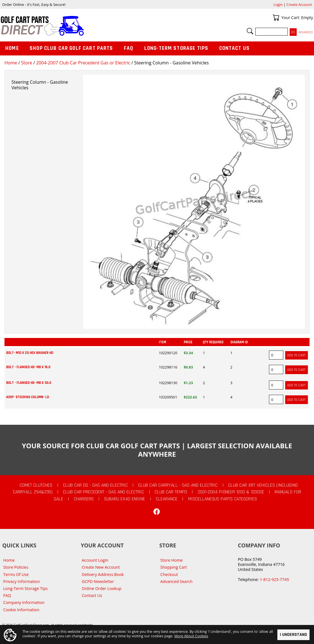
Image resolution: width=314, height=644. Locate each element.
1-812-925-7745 (274, 579)
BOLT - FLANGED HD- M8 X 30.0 (29, 383)
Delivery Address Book (103, 574)
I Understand (293, 635)
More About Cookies (191, 636)
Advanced (306, 32)
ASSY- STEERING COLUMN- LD (28, 397)
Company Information (24, 602)
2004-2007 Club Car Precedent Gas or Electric (83, 63)
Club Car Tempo (171, 492)
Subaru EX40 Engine (125, 499)
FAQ (129, 48)
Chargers (84, 499)
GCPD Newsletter (98, 581)
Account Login (95, 560)
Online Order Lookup (101, 588)
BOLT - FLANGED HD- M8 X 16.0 (28, 367)
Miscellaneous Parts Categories (223, 499)
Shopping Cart (173, 567)
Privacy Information (22, 581)
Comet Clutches (36, 485)
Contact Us (235, 48)
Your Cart (276, 18)
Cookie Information (21, 610)
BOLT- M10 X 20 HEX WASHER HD (30, 353)
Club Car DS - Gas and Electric (95, 485)
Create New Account (101, 567)
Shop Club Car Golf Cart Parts (71, 48)
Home (11, 63)
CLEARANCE (167, 499)
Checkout (169, 574)
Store (27, 63)
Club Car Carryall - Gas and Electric (178, 485)
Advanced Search (176, 581)
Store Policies (16, 567)
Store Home (171, 560)
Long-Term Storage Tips (176, 48)
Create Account (299, 4)
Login (278, 4)
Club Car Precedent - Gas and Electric (103, 492)
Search (250, 31)
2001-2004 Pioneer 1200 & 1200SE (231, 492)
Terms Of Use (16, 574)
